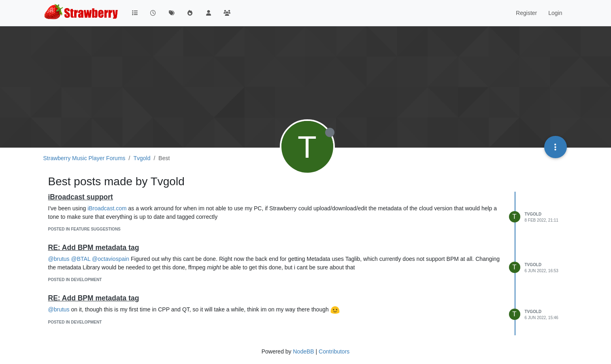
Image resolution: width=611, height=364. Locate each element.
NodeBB (303, 351)
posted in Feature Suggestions (84, 229)
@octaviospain (111, 259)
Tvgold (533, 214)
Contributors (334, 351)
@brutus (59, 259)
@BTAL (81, 259)
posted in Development (75, 280)
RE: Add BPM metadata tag (94, 248)
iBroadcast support (81, 197)
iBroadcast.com (107, 208)
